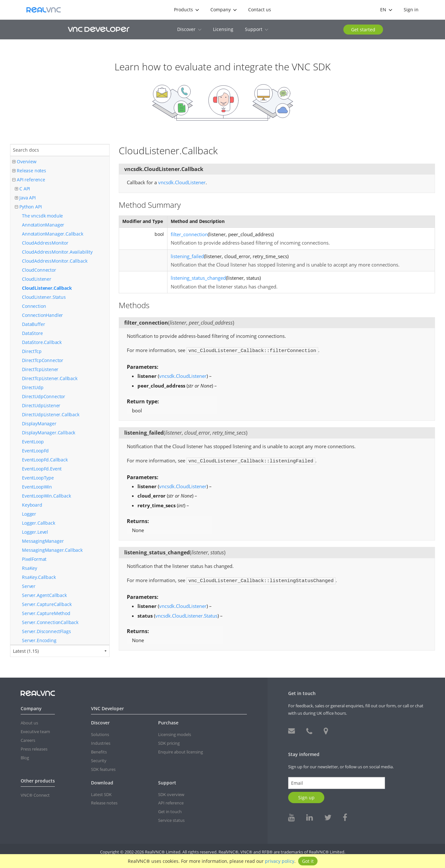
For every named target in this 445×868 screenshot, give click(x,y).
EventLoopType (38, 478)
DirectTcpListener (40, 369)
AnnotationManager (43, 225)
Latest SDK (101, 794)
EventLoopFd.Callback (45, 460)
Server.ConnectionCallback (50, 622)
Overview (24, 162)
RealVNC (44, 10)
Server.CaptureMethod (46, 613)
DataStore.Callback (42, 342)
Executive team (35, 732)
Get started (363, 30)
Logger (29, 514)
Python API (28, 207)
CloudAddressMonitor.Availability (57, 252)
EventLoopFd (35, 451)
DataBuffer (33, 324)
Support (257, 29)
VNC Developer (99, 29)
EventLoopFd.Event (42, 469)
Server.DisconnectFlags (46, 631)
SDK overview (171, 794)
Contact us (260, 10)
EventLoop (33, 442)
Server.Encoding (39, 640)
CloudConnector (39, 270)
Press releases (34, 749)
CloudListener (37, 279)
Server (29, 586)
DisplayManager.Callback (49, 433)
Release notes (29, 171)
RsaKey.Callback (39, 577)
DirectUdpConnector (44, 396)
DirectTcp (32, 351)
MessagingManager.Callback (52, 550)
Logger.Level (35, 532)
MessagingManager (43, 541)
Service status (171, 820)
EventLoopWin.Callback (46, 496)
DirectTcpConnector (43, 360)
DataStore (32, 333)
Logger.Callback (39, 523)
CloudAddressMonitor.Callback (55, 261)
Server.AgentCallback (44, 595)
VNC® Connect (35, 795)
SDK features (103, 769)
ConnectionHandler (42, 315)
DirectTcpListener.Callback (50, 378)
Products (186, 10)
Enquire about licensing (181, 752)
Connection (34, 306)
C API (23, 189)
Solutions (100, 734)
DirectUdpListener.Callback (51, 414)
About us (29, 723)
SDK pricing (169, 743)
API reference (29, 180)
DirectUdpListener (41, 405)
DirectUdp (33, 387)
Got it (308, 861)
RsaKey (30, 568)
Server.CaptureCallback (47, 604)
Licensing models (175, 734)
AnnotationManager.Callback (53, 234)
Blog (25, 758)
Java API (25, 198)
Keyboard (32, 505)
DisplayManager (39, 424)
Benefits (99, 752)
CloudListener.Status (44, 297)
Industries (101, 743)
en (386, 10)
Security (99, 761)
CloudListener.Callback (47, 288)
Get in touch (170, 812)
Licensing (223, 29)
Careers (28, 740)
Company (223, 10)
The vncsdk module (42, 216)
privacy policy (280, 861)
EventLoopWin (37, 487)
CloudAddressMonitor (45, 243)
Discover (189, 29)
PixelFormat (34, 559)
